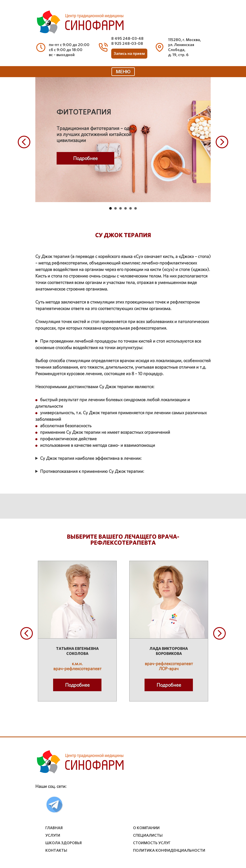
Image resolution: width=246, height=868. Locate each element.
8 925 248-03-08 (127, 43)
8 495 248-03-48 (127, 38)
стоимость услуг (152, 843)
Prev (24, 142)
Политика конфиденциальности (169, 850)
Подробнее (85, 158)
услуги (53, 835)
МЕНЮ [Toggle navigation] (123, 72)
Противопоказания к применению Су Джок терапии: (92, 471)
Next (222, 142)
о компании (146, 828)
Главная (54, 828)
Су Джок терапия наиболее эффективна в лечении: (91, 458)
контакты (56, 850)
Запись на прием (129, 54)
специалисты (148, 835)
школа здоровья (64, 843)
